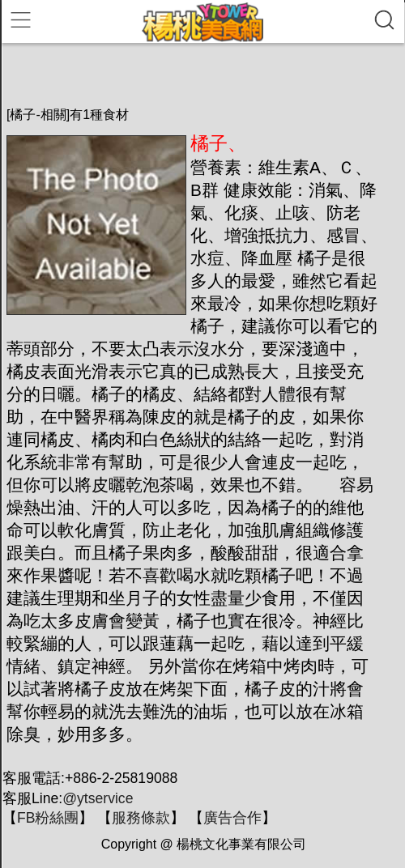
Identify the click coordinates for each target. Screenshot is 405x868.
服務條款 (141, 818)
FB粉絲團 (48, 818)
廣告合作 (232, 818)
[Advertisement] (196, 74)
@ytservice (98, 798)
